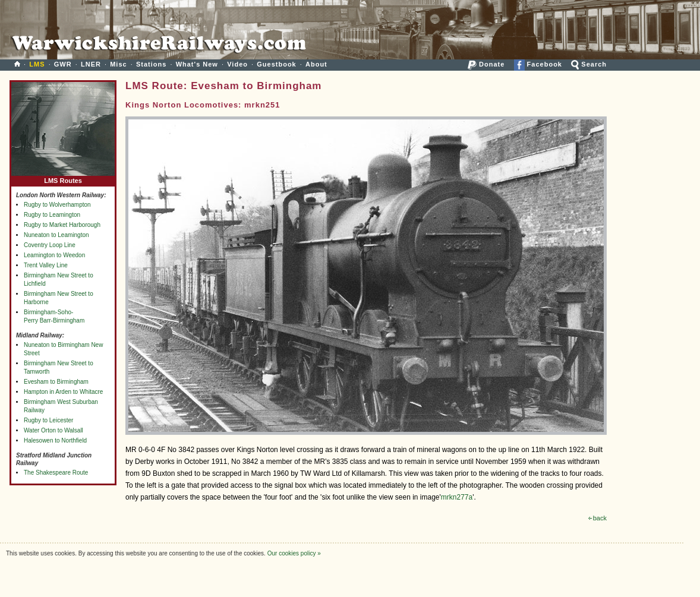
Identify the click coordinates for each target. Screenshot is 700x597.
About (316, 64)
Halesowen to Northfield (55, 440)
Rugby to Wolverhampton (57, 205)
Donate (486, 64)
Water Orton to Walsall (53, 430)
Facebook (538, 64)
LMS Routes (63, 178)
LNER (91, 64)
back (597, 518)
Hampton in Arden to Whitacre (63, 392)
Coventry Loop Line (50, 245)
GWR (63, 64)
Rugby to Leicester (48, 420)
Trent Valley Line (46, 265)
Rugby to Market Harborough (62, 225)
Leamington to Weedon (54, 255)
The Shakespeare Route (56, 473)
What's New (197, 64)
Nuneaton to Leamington (56, 235)
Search (589, 64)
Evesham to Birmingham (56, 382)
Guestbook (276, 64)
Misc (118, 64)
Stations (151, 64)
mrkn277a (457, 497)
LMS (37, 64)
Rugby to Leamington (52, 215)
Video (237, 64)
